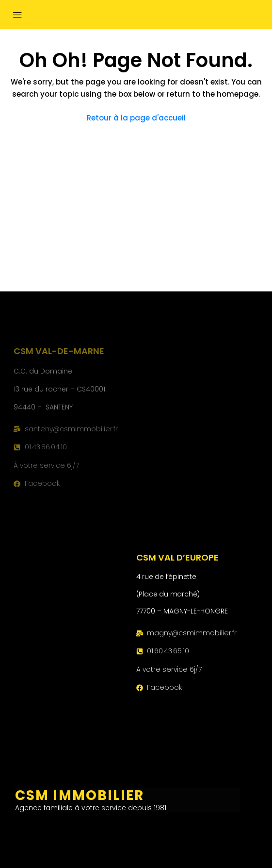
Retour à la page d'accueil (136, 118)
